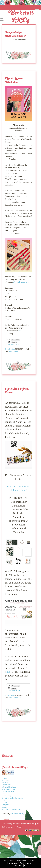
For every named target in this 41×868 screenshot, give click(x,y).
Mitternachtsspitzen (9, 787)
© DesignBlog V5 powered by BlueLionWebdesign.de (20, 824)
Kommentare (13, 351)
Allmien (4, 807)
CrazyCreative (10, 349)
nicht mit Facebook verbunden (9, 340)
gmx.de (21, 331)
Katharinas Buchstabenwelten (12, 798)
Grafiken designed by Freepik (12, 827)
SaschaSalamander (8, 791)
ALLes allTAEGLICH (8, 789)
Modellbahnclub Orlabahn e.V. (12, 809)
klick (9, 672)
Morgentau (6, 805)
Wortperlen (6, 780)
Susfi (3, 800)
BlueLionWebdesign (17, 814)
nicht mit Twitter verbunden (9, 342)
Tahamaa (5, 802)
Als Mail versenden (14, 344)
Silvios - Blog (6, 796)
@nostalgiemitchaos (21, 282)
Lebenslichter (6, 785)
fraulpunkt (5, 783)
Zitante (4, 778)
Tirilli (3, 794)
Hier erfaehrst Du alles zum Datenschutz (19, 864)
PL (21, 351)
